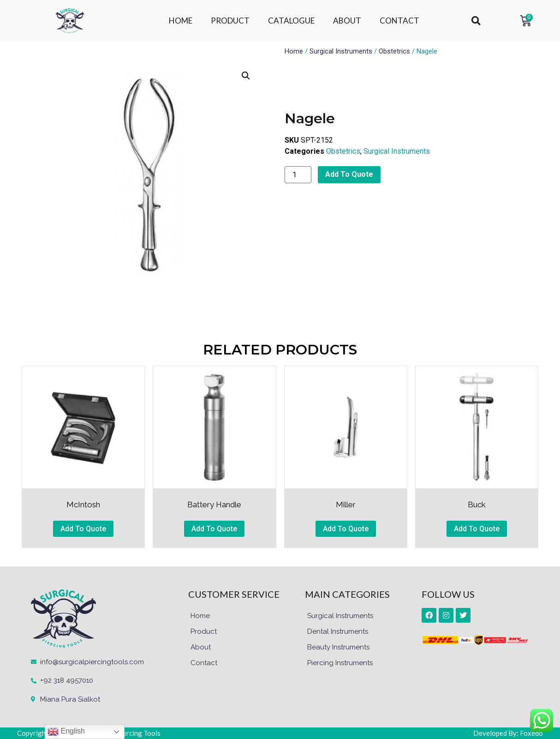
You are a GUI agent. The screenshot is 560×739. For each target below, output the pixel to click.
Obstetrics (394, 51)
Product (204, 631)
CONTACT (399, 21)
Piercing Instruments (340, 663)
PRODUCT (230, 21)
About (201, 647)
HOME (181, 21)
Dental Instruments (338, 631)
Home (294, 51)
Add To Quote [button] (83, 529)
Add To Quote (349, 174)
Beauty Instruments (338, 647)
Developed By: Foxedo (508, 733)
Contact (204, 663)
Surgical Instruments (341, 51)
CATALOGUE (291, 21)
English (66, 732)
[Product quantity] (298, 175)
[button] (476, 21)
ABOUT (347, 21)
